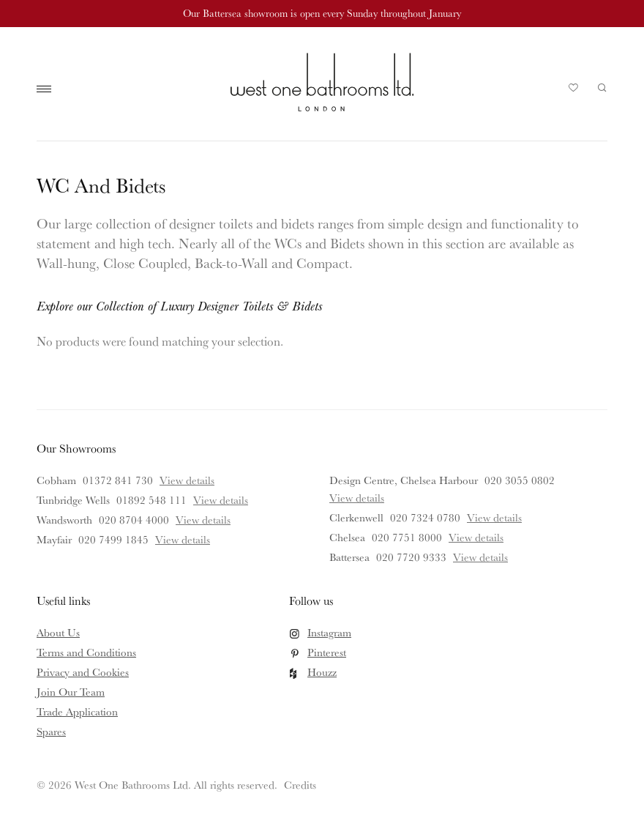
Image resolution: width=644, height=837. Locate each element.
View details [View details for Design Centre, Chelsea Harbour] (357, 498)
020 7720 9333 (411, 557)
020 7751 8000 (407, 537)
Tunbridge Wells (73, 500)
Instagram (329, 632)
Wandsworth (64, 520)
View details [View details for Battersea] (480, 557)
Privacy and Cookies (83, 672)
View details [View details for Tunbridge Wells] (221, 500)
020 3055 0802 (520, 480)
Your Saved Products (574, 92)
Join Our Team (71, 692)
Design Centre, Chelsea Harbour (404, 480)
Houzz (322, 672)
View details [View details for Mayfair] (183, 539)
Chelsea (347, 537)
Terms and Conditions (86, 652)
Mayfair (54, 539)
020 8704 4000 (134, 520)
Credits (300, 785)
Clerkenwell (356, 517)
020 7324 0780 (425, 517)
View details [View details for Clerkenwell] (494, 517)
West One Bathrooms (322, 82)
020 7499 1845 (113, 539)
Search (602, 88)
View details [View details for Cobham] (187, 480)
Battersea (349, 557)
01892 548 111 (151, 500)
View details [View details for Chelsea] (476, 537)
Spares (51, 731)
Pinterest (327, 652)
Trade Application (77, 711)
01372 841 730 (118, 480)
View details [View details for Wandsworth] (203, 520)
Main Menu (48, 89)
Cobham (56, 480)
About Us (58, 632)
